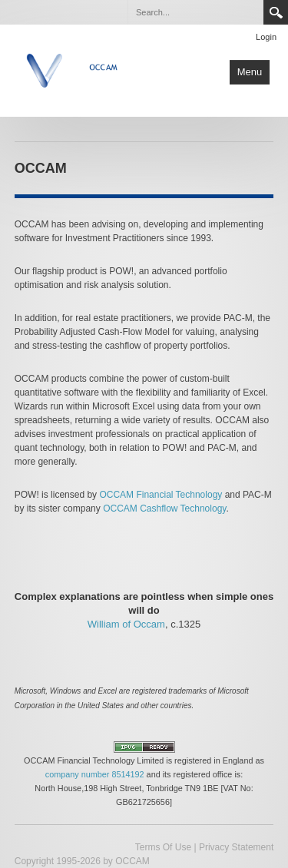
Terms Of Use (163, 847)
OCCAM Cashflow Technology (164, 509)
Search (276, 12)
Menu (250, 72)
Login (266, 37)
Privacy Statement (236, 847)
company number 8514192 (95, 774)
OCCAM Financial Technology (161, 495)
